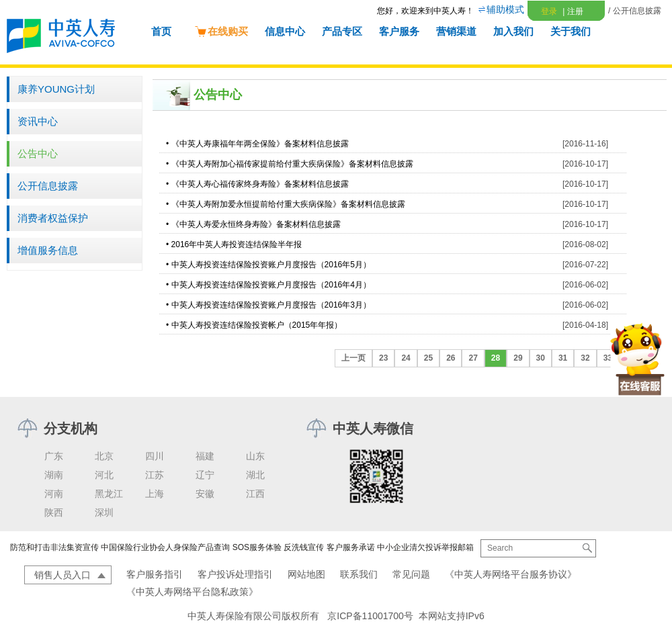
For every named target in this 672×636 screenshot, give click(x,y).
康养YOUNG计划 (56, 89)
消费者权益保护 (53, 218)
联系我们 (359, 574)
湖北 (255, 475)
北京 (104, 456)
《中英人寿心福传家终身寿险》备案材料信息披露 (260, 184)
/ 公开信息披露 (635, 11)
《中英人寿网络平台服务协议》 (511, 574)
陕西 (54, 512)
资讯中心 (38, 121)
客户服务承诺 (351, 547)
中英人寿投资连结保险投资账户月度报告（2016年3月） (271, 305)
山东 (255, 456)
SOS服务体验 (257, 547)
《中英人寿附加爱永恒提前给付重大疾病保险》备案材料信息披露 (288, 204)
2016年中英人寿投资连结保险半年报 (237, 244)
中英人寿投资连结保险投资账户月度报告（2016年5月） (271, 265)
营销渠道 (456, 31)
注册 (573, 11)
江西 (255, 494)
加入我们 (513, 31)
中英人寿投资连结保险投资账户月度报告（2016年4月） (271, 285)
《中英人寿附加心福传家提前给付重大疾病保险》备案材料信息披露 (292, 164)
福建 (205, 456)
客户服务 (399, 31)
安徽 (205, 494)
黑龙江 (109, 494)
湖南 (54, 475)
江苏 (155, 475)
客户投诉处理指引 (235, 574)
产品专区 (342, 31)
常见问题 (411, 574)
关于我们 (571, 31)
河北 (104, 475)
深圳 (104, 512)
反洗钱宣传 (304, 547)
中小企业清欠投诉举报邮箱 (425, 547)
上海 (155, 494)
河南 (54, 494)
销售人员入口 (62, 575)
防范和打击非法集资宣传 (54, 547)
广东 (54, 456)
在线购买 (221, 31)
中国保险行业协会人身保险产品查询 (165, 547)
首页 (161, 31)
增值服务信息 (48, 250)
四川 (155, 456)
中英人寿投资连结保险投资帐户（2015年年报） (257, 325)
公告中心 (38, 153)
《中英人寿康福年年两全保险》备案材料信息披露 (260, 144)
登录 (549, 11)
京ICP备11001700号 (370, 616)
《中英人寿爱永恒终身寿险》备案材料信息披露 (256, 224)
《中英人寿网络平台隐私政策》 (192, 592)
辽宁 (205, 475)
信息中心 (285, 31)
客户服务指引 (155, 574)
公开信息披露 (48, 186)
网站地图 (306, 574)
